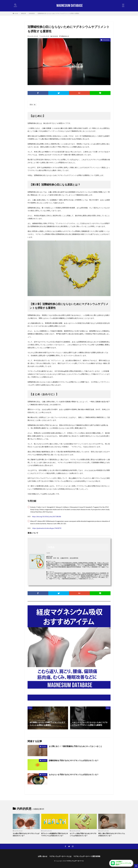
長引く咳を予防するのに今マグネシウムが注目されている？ (112, 835)
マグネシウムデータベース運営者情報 (87, 856)
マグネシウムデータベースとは (60, 856)
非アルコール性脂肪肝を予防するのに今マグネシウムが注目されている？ (55, 835)
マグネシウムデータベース (75, 861)
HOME (16, 13)
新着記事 (23, 13)
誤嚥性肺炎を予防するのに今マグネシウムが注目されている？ (74, 760)
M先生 (52, 547)
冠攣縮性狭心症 (65, 36)
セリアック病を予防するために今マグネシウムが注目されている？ (83, 835)
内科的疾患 (32, 13)
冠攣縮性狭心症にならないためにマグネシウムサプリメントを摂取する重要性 (58, 13)
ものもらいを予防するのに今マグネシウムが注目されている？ (74, 774)
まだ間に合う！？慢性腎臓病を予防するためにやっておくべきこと (75, 746)
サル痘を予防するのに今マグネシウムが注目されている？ (26, 835)
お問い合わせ (43, 856)
